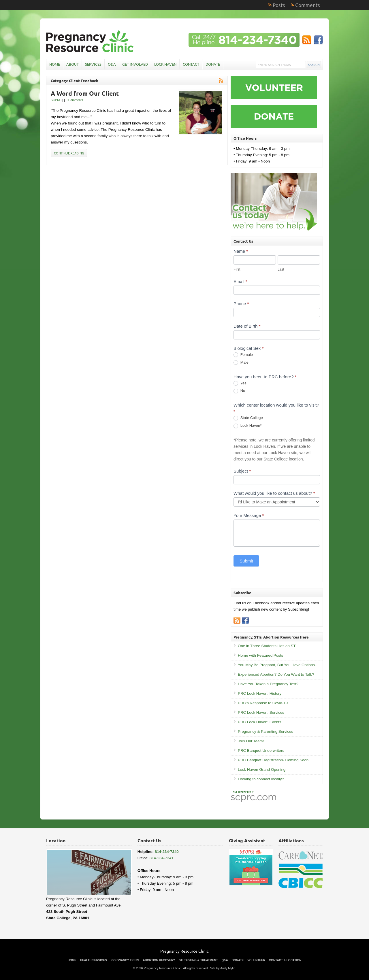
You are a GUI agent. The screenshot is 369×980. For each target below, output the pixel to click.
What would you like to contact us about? (274, 493)
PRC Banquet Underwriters (261, 750)
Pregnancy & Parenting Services (266, 731)
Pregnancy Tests (125, 960)
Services (93, 64)
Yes (240, 383)
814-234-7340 (167, 852)
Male (241, 363)
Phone (241, 304)
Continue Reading (69, 153)
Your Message (249, 515)
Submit (246, 561)
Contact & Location (285, 960)
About (73, 64)
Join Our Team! (251, 741)
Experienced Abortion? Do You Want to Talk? (276, 674)
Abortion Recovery (159, 960)
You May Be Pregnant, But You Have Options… (278, 665)
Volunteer (256, 960)
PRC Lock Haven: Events (259, 722)
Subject (242, 471)
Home (55, 64)
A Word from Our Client (85, 93)
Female (243, 355)
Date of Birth (247, 326)
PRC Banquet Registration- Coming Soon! (274, 760)
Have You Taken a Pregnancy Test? (268, 684)
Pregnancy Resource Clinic (184, 951)
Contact (191, 64)
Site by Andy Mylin (223, 968)
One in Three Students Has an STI (267, 646)
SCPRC (56, 100)
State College (248, 418)
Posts (279, 5)
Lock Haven (165, 64)
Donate (213, 64)
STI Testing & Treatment (198, 960)
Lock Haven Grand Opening (262, 770)
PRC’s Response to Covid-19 (263, 703)
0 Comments (74, 100)
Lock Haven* (247, 426)
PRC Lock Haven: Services (261, 712)
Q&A (112, 64)
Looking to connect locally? (261, 779)
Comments (308, 5)
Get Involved (135, 64)
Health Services (94, 960)
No (239, 391)
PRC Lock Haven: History (260, 693)
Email (240, 281)
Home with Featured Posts (260, 655)
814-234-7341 (162, 858)
